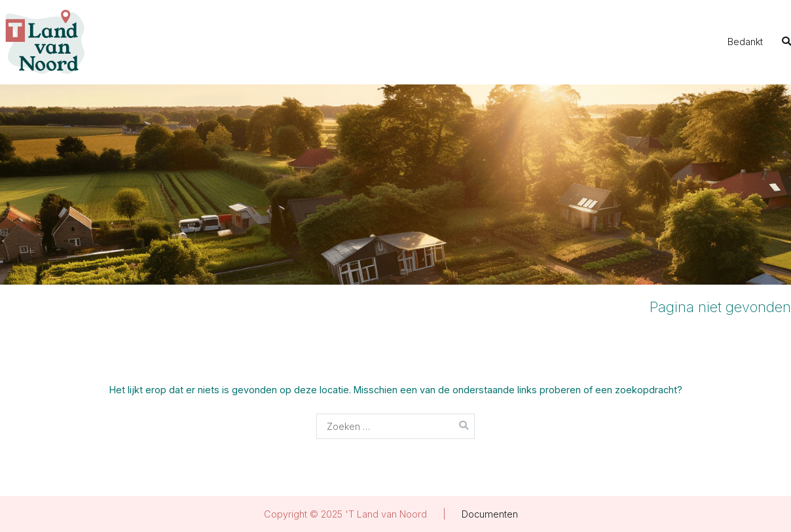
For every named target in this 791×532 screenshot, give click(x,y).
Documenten (490, 514)
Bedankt (745, 42)
